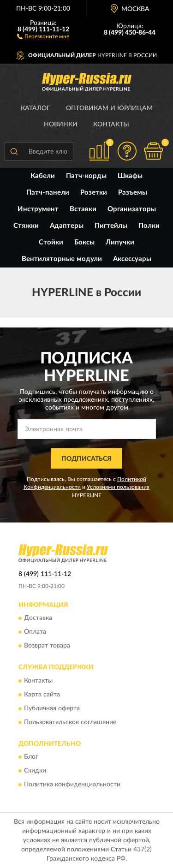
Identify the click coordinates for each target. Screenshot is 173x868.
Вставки (83, 209)
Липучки (120, 242)
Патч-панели (48, 193)
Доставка (38, 618)
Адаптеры (67, 226)
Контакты (111, 125)
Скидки (35, 771)
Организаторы (132, 209)
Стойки (51, 242)
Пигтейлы (111, 226)
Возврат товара (47, 646)
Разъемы (133, 193)
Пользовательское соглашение (70, 722)
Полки (149, 226)
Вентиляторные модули (62, 259)
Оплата (35, 632)
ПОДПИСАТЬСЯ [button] (86, 459)
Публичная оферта (52, 708)
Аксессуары (132, 259)
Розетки (94, 193)
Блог (31, 757)
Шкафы (130, 176)
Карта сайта (42, 695)
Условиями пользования (118, 487)
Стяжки (26, 226)
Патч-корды (86, 176)
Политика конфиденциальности (72, 785)
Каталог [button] (36, 108)
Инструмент (38, 209)
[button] (43, 36)
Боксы (84, 242)
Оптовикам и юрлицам (109, 108)
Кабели (43, 176)
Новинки (61, 125)
